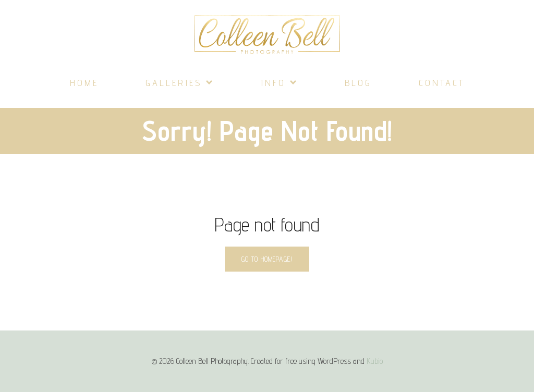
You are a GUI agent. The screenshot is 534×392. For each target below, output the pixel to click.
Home (84, 83)
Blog (358, 83)
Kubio (375, 361)
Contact (442, 83)
